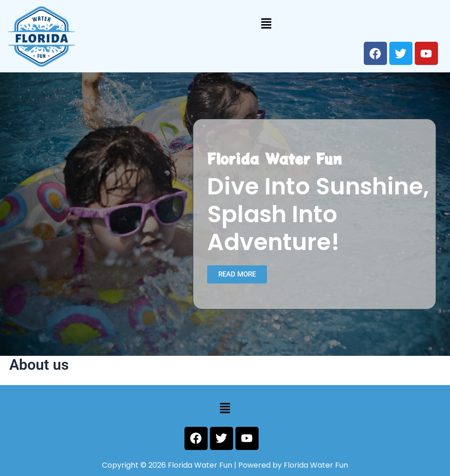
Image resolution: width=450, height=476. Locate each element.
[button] (266, 23)
